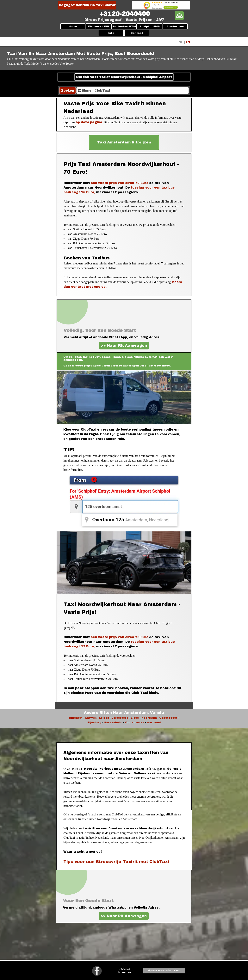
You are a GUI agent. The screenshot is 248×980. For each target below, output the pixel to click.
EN (188, 42)
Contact (137, 33)
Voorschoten (134, 722)
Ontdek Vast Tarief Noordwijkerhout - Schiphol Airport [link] (124, 77)
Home (73, 26)
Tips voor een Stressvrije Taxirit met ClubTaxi (116, 862)
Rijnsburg (94, 722)
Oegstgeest (168, 718)
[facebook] (97, 971)
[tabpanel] (124, 14)
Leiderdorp (120, 718)
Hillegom (76, 718)
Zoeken (68, 91)
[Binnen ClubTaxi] (133, 91)
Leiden (104, 718)
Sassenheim (113, 722)
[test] (124, 142)
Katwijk (91, 718)
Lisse (135, 718)
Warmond (154, 722)
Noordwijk (149, 718)
